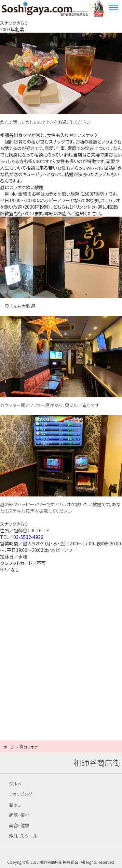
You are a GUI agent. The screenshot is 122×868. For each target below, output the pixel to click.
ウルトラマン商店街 (98, 10)
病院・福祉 (19, 815)
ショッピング (20, 794)
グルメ (15, 784)
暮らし (15, 804)
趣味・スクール (23, 836)
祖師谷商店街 (45, 10)
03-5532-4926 (28, 537)
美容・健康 (19, 825)
